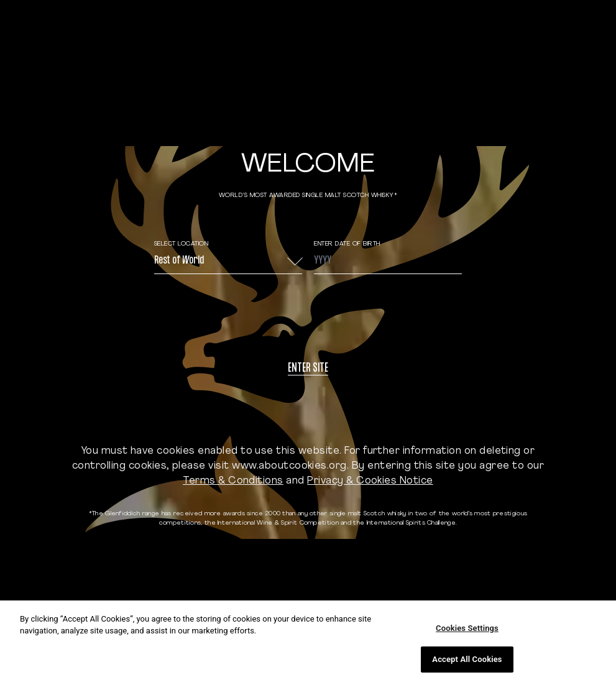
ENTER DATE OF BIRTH (347, 244)
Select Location (182, 244)
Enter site (308, 369)
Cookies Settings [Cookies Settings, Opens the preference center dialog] (467, 628)
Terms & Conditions (233, 481)
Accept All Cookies (467, 659)
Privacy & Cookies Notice (370, 481)
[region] (308, 643)
